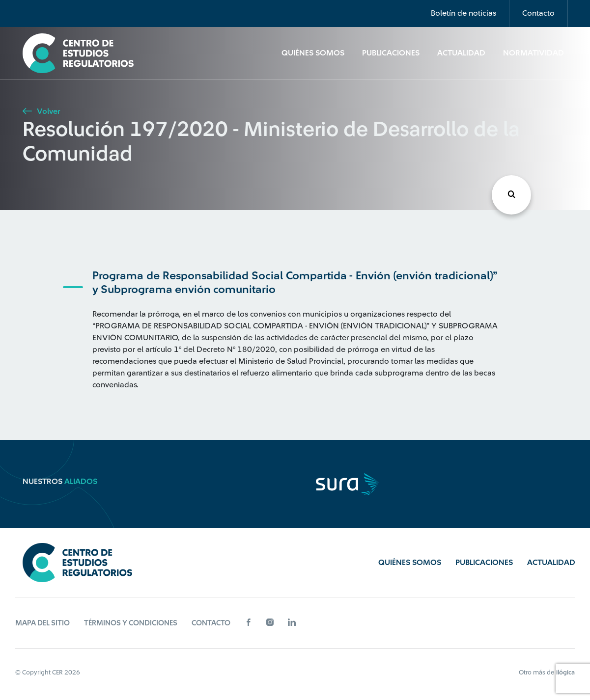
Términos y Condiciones (131, 623)
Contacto (538, 13)
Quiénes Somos (313, 53)
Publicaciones (391, 53)
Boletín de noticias (464, 13)
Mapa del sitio (42, 623)
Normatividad (534, 53)
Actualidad (461, 53)
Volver (41, 111)
